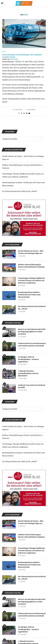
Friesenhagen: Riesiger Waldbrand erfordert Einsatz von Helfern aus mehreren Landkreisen (31, 551)
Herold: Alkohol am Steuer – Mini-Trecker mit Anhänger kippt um (31, 522)
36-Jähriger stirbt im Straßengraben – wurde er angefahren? (28, 629)
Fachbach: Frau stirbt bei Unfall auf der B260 (32, 386)
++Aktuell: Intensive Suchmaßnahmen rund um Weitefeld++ (28, 373)
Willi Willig (14, 59)
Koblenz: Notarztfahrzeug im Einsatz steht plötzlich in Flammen (31, 536)
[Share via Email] (29, 113)
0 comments (31, 110)
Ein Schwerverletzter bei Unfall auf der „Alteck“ (20, 462)
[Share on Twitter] (24, 113)
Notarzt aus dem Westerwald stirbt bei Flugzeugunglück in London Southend (32, 602)
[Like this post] (19, 113)
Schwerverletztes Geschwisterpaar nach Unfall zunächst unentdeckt (32, 615)
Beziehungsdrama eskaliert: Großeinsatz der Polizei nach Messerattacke (29, 565)
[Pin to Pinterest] (27, 113)
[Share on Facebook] (22, 113)
